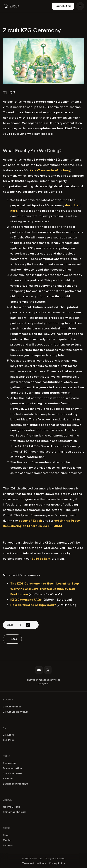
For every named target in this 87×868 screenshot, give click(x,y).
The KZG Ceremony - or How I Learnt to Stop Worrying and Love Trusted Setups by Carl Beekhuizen (45, 589)
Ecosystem (10, 763)
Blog (6, 835)
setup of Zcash (30, 520)
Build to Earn (41, 558)
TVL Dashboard (12, 773)
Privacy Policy (57, 863)
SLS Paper (9, 740)
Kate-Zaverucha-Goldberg (50, 170)
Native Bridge (12, 807)
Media (7, 840)
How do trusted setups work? (33, 605)
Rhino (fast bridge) (14, 812)
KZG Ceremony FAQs (26, 599)
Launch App (63, 6)
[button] (80, 6)
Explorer (8, 779)
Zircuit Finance (12, 707)
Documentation (12, 768)
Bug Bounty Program (16, 784)
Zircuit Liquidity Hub (15, 712)
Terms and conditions (34, 863)
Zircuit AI (8, 735)
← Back (12, 639)
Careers (8, 845)
